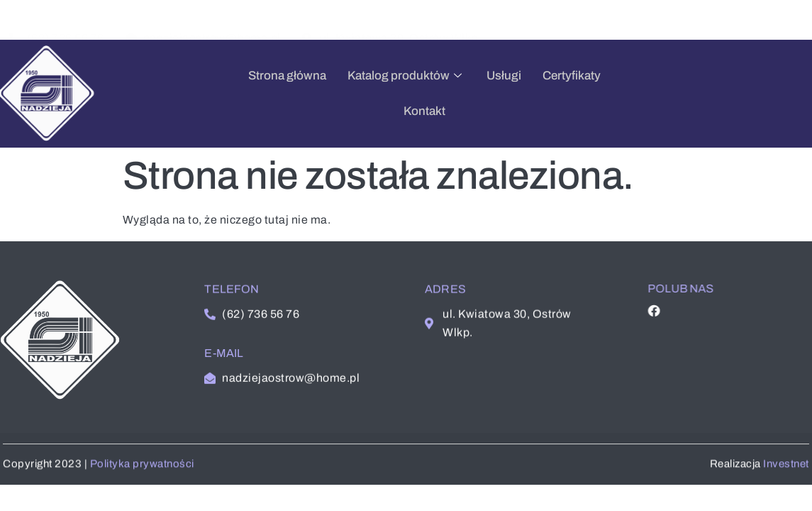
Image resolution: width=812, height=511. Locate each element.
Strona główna (207, 93)
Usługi (424, 93)
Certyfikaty (491, 93)
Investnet (788, 471)
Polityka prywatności (141, 471)
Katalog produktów (326, 93)
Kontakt (563, 93)
